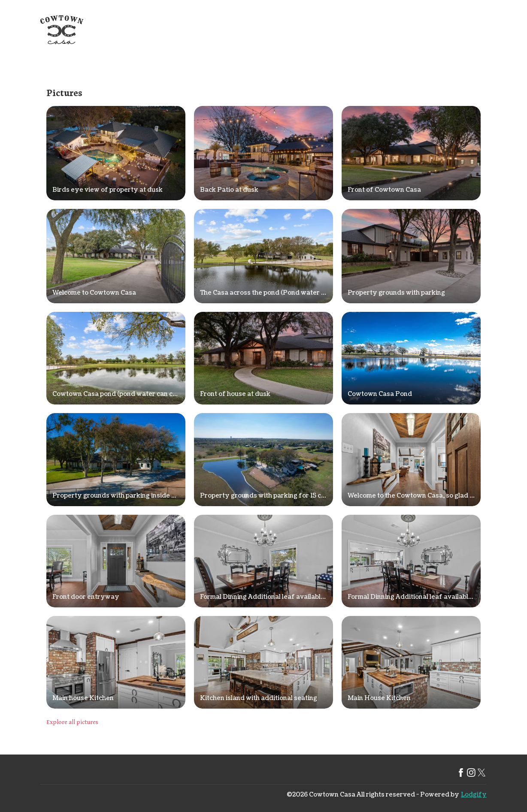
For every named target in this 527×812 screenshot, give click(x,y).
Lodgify (474, 795)
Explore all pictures (72, 722)
